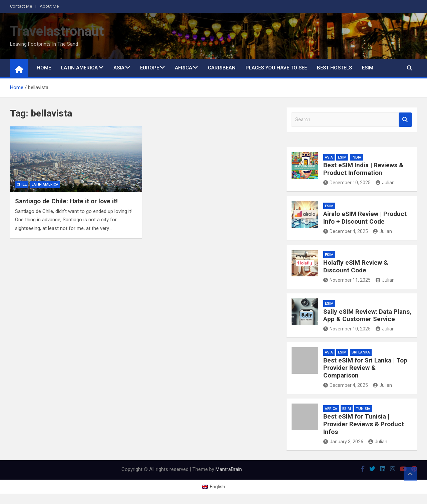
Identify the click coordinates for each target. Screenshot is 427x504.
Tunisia (363, 409)
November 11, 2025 (347, 280)
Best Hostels (334, 68)
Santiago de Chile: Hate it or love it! (66, 201)
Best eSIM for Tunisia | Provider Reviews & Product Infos (364, 424)
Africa (183, 68)
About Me (49, 6)
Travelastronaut (57, 31)
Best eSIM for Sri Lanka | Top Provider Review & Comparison (365, 368)
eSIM (368, 68)
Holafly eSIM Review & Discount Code (356, 266)
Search (405, 120)
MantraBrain (229, 469)
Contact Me (21, 6)
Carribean (222, 68)
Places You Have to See (276, 68)
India (356, 157)
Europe (150, 68)
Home (44, 68)
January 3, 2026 (343, 442)
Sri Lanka (361, 352)
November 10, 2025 (347, 329)
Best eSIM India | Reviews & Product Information (363, 169)
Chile (22, 184)
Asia (119, 68)
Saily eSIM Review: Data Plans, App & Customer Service (367, 315)
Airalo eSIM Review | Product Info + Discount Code (365, 218)
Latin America (79, 68)
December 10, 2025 (347, 183)
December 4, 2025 (346, 231)
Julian (385, 183)
